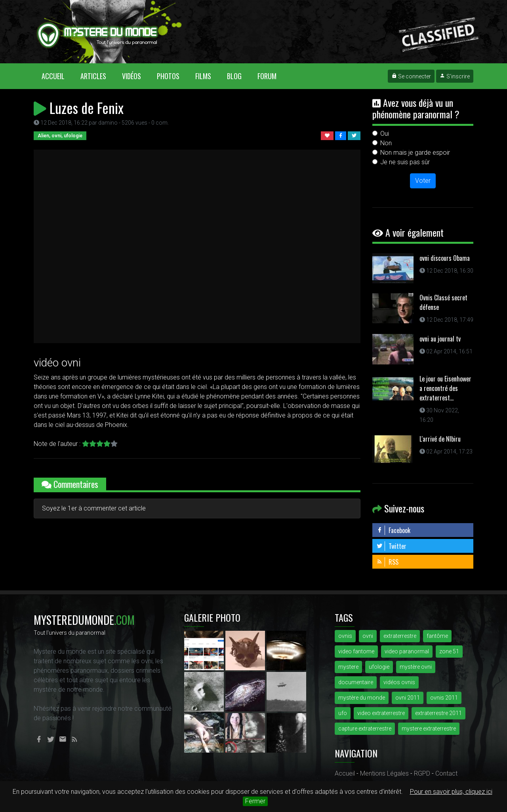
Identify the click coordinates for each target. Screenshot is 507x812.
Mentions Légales (384, 773)
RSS (387, 562)
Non (386, 143)
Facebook (393, 530)
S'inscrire (455, 76)
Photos (168, 76)
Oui (385, 134)
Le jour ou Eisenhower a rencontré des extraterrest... (445, 388)
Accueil (57, 76)
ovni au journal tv (440, 339)
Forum (267, 76)
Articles (93, 76)
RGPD (422, 773)
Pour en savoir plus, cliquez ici (451, 792)
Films (203, 76)
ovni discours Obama (445, 258)
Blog (234, 76)
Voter (423, 181)
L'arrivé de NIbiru (440, 439)
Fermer (255, 801)
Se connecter (411, 76)
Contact (446, 773)
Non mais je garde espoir (415, 153)
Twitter (391, 546)
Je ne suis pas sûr (405, 162)
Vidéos (132, 76)
